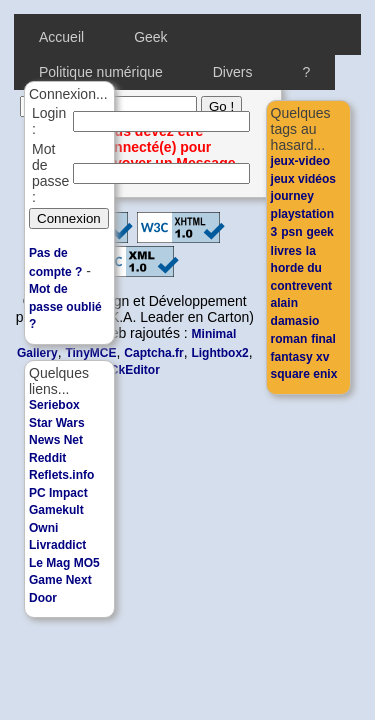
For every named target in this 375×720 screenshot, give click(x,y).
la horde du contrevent (301, 268)
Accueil (61, 37)
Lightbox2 (219, 353)
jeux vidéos (303, 179)
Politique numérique (101, 72)
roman (289, 339)
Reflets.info (61, 475)
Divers (233, 72)
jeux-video (300, 161)
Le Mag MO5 (64, 563)
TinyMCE (90, 353)
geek (319, 232)
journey (292, 196)
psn (291, 232)
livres (286, 251)
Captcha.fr (153, 353)
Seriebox (54, 405)
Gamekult (56, 510)
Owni (43, 528)
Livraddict (57, 545)
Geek (150, 37)
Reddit (47, 458)
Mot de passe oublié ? (65, 306)
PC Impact (58, 493)
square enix (304, 374)
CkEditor (135, 370)
